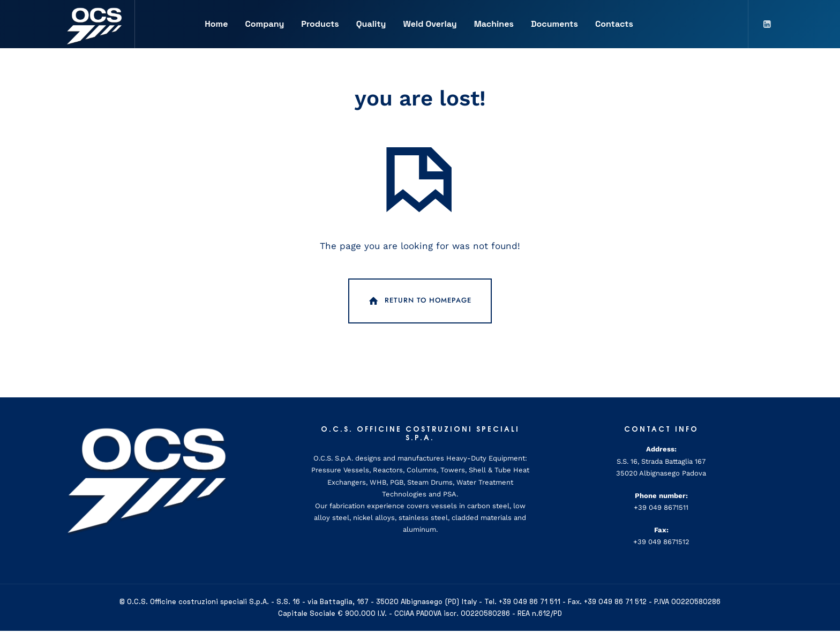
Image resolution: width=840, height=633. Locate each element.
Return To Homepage (419, 303)
